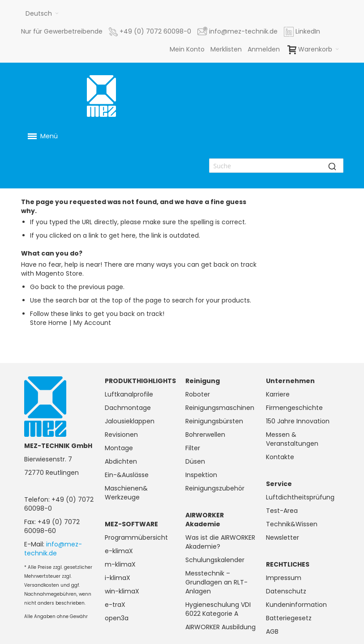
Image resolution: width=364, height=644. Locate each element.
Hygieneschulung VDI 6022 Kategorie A (218, 609)
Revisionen (121, 435)
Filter (193, 448)
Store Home (49, 323)
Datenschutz (286, 591)
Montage (119, 448)
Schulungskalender (215, 560)
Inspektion (201, 475)
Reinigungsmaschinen (220, 408)
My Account (92, 323)
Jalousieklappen (130, 421)
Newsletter (283, 537)
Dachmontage (128, 408)
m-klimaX (120, 564)
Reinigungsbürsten (214, 421)
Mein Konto (187, 49)
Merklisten (226, 49)
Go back (43, 287)
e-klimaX (119, 551)
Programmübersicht (136, 537)
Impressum (284, 578)
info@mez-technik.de (53, 549)
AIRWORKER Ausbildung (221, 627)
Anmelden (264, 49)
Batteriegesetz (289, 618)
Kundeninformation (296, 605)
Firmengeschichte (294, 408)
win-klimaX (122, 591)
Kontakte (280, 457)
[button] (42, 13)
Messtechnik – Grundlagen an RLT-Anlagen (216, 582)
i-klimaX (118, 578)
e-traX (115, 605)
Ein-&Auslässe (127, 475)
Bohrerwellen (205, 435)
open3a (117, 618)
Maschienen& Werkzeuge (126, 493)
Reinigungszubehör (215, 488)
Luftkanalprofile (129, 394)
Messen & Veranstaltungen (292, 439)
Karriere (278, 394)
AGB (272, 631)
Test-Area (282, 511)
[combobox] (276, 166)
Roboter (198, 394)
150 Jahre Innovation (298, 421)
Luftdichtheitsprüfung (300, 497)
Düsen (195, 461)
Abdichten (121, 461)
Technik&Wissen (292, 524)
